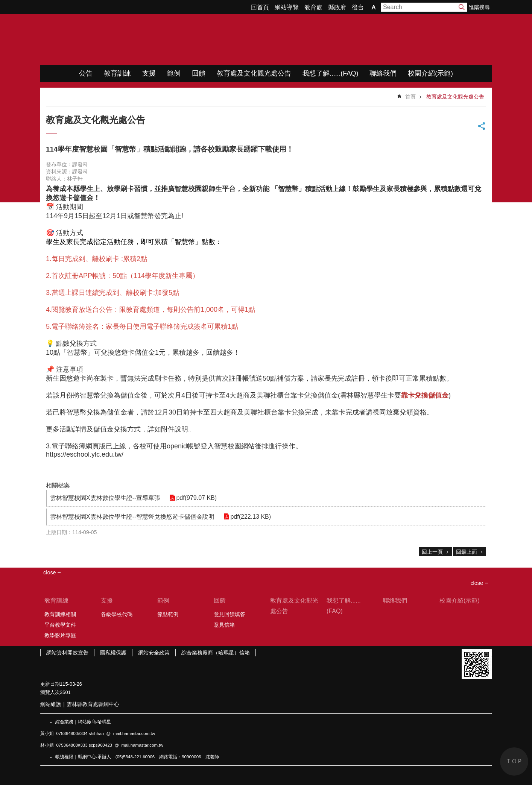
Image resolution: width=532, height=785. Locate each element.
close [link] (50, 572)
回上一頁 (432, 552)
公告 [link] (86, 73)
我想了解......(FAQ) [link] (330, 73)
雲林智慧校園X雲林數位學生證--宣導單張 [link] (105, 498)
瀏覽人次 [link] (50, 692)
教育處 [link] (313, 7)
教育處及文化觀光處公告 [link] (254, 73)
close (477, 583)
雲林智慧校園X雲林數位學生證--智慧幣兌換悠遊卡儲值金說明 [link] (132, 517)
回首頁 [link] (260, 7)
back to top (514, 761)
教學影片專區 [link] (60, 635)
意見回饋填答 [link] (230, 614)
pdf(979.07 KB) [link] (195, 498)
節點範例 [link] (168, 614)
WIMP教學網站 (119, 39)
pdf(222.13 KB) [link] (249, 517)
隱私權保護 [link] (113, 653)
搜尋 (462, 7)
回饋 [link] (199, 73)
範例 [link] (174, 73)
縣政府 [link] (337, 7)
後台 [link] (358, 7)
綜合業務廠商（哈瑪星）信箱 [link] (216, 653)
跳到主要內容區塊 (4, 4)
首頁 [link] (410, 97)
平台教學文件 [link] (60, 625)
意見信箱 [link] (224, 625)
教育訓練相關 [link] (60, 614)
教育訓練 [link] (117, 73)
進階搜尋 (479, 7)
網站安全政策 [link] (154, 653)
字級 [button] (374, 7)
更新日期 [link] (50, 684)
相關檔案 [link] (58, 485)
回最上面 (467, 552)
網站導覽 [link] (287, 7)
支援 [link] (149, 73)
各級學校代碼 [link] (117, 614)
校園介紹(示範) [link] (430, 73)
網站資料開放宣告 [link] (67, 653)
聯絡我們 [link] (383, 73)
